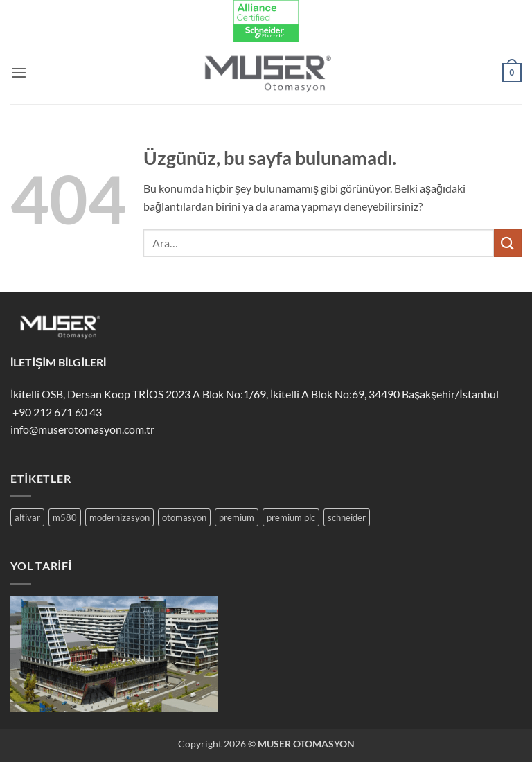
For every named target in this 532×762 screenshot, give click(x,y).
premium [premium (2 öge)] (237, 517)
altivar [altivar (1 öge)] (27, 517)
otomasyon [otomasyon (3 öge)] (184, 517)
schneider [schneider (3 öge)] (347, 517)
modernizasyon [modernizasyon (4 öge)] (119, 517)
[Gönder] (508, 243)
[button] (19, 72)
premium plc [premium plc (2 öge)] (291, 517)
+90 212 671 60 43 (56, 412)
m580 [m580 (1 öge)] (65, 517)
